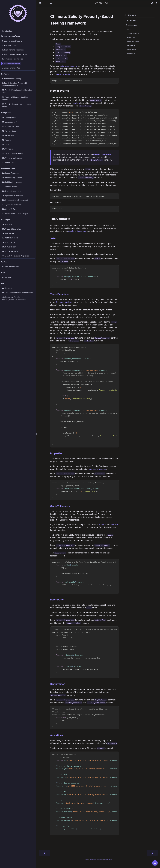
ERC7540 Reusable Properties (15, 256)
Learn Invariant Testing (12, 41)
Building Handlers (10, 126)
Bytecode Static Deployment (15, 200)
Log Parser (8, 233)
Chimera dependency (63, 74)
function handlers (64, 302)
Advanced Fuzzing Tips (12, 59)
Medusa (114, 525)
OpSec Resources (11, 267)
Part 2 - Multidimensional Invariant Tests (17, 91)
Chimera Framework (11, 63)
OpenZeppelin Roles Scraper (15, 214)
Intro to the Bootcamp (12, 79)
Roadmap (8, 288)
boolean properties (98, 469)
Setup (54, 238)
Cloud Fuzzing (92, 860)
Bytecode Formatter (11, 205)
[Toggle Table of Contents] (40, 4)
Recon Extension (10, 173)
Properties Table (10, 251)
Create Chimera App (11, 68)
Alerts (6, 144)
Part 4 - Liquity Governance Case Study (17, 105)
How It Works (60, 91)
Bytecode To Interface (12, 196)
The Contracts (60, 219)
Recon (87, 860)
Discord (106, 860)
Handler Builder (10, 187)
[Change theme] (46, 4)
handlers (76, 103)
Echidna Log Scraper (12, 182)
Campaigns (8, 149)
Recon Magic (9, 135)
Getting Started (10, 117)
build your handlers (69, 66)
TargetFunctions (60, 294)
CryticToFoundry (60, 506)
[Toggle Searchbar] (51, 4)
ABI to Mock (9, 242)
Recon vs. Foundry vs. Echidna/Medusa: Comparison (14, 298)
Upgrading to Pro (10, 122)
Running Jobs (9, 131)
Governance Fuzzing (12, 158)
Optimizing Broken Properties (15, 54)
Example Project (10, 45)
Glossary (7, 277)
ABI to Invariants (10, 238)
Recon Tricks (9, 162)
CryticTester (58, 684)
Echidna (102, 525)
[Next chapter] (152, 853)
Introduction (7, 31)
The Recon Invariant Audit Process (17, 293)
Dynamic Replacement (12, 153)
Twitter (110, 860)
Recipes (7, 140)
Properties (56, 453)
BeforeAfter (57, 600)
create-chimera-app (102, 154)
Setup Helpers (9, 247)
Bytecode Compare (11, 191)
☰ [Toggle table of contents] (155, 863)
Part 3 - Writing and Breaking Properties (15, 98)
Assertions (57, 735)
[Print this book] (153, 3)
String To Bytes (10, 209)
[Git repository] (156, 3)
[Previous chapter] (45, 853)
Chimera (7, 224)
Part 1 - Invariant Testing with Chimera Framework (15, 84)
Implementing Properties (13, 50)
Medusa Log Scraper (12, 178)
